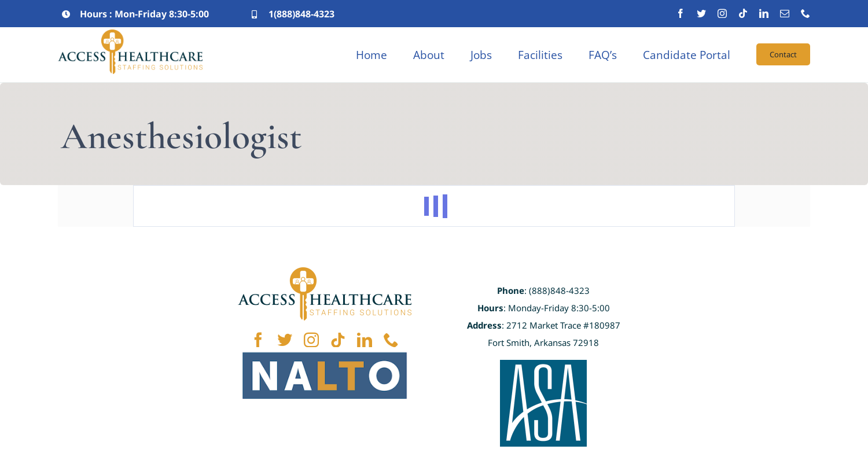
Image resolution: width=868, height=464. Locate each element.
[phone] (806, 13)
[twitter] (701, 13)
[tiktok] (743, 13)
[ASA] (543, 365)
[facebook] (681, 13)
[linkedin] (764, 13)
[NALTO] (325, 352)
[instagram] (722, 13)
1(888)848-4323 (301, 14)
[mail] (785, 13)
